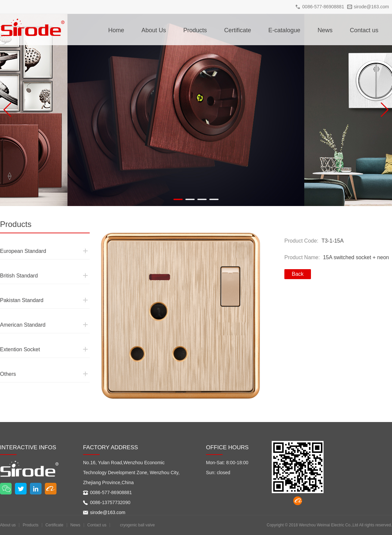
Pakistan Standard (16, 288)
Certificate (238, 30)
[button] (178, 199)
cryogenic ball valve (137, 525)
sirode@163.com (371, 7)
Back (298, 274)
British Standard (14, 264)
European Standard (17, 239)
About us (8, 525)
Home (116, 30)
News (325, 30)
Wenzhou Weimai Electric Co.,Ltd (329, 525)
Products (195, 30)
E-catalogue (284, 30)
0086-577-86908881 (323, 7)
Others (6, 362)
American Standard (17, 313)
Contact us (364, 30)
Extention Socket (15, 337)
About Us (154, 30)
